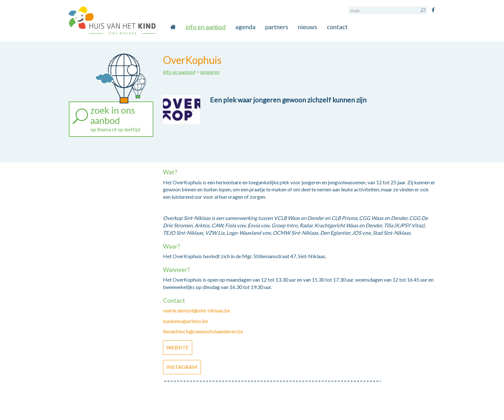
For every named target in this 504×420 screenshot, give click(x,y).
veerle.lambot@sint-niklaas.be (197, 310)
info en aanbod (206, 27)
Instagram (182, 367)
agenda (245, 27)
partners (277, 27)
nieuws (308, 27)
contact (337, 27)
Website (178, 347)
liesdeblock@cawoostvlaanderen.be (203, 331)
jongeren (210, 72)
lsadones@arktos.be (185, 321)
